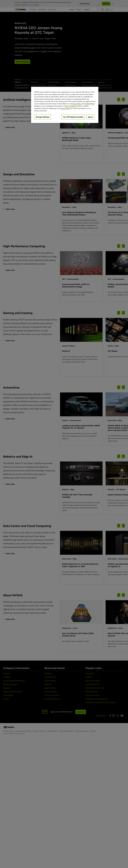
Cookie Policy (90, 104)
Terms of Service (71, 106)
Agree (90, 117)
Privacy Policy (76, 104)
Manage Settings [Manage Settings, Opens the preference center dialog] (43, 117)
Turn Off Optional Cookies (73, 117)
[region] (65, 105)
